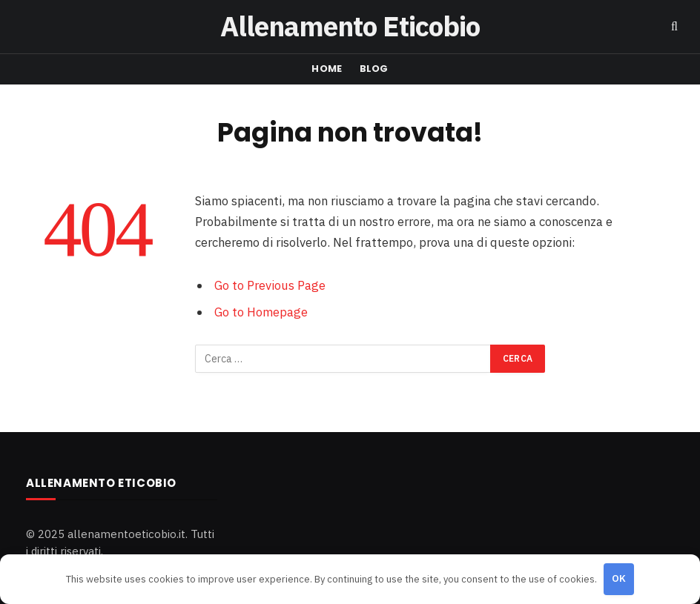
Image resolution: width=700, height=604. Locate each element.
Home (327, 69)
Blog (374, 69)
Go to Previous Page (270, 285)
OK (619, 578)
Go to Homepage (261, 312)
